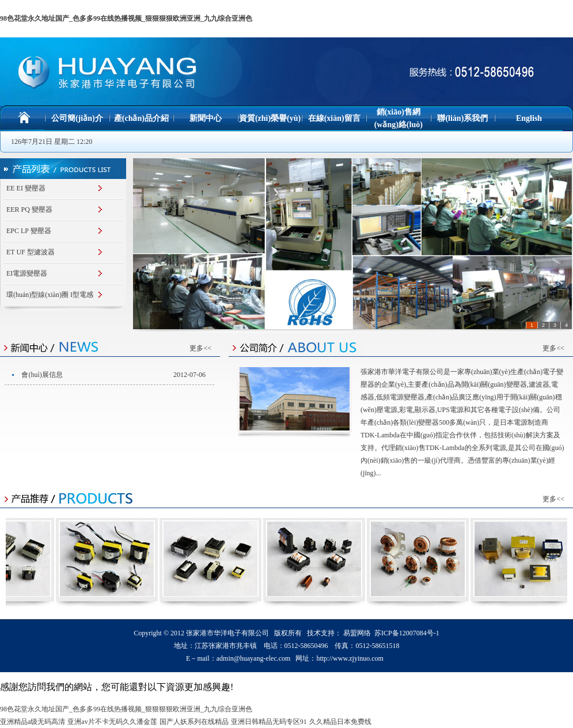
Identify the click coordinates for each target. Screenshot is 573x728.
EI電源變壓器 (27, 273)
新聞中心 (206, 118)
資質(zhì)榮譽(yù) (270, 118)
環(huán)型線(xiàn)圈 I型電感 (50, 295)
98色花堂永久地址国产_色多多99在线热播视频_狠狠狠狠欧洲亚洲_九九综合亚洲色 (126, 18)
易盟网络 (357, 633)
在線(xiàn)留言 (334, 118)
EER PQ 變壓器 (29, 209)
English (529, 118)
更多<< (200, 348)
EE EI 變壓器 (26, 188)
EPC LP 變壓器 (29, 231)
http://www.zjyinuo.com (350, 658)
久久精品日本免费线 (340, 722)
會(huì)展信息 (42, 375)
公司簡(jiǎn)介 (77, 118)
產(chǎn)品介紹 (141, 118)
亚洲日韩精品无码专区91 (269, 722)
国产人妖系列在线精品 (194, 722)
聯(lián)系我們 (462, 118)
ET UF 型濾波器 (31, 252)
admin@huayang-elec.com (254, 658)
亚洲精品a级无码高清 (33, 722)
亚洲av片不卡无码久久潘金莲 (112, 722)
